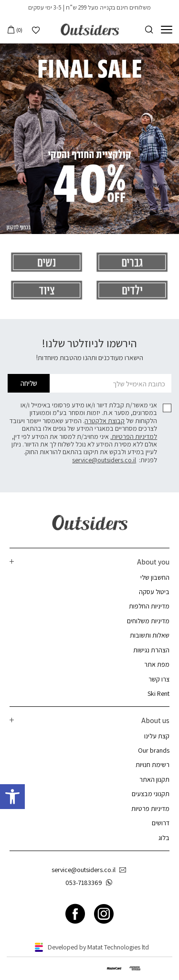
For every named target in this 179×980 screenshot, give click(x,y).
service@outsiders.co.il (104, 460)
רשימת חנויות (153, 765)
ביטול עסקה (154, 592)
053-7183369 (91, 883)
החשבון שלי (155, 577)
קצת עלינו (157, 736)
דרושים (161, 823)
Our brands (154, 750)
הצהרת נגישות (151, 650)
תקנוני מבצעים (151, 794)
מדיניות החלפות (149, 606)
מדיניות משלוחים (148, 621)
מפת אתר (157, 664)
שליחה (29, 383)
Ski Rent (158, 693)
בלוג (164, 838)
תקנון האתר (154, 779)
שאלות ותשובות (150, 635)
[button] (12, 797)
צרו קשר (159, 679)
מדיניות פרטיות (150, 809)
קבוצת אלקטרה (105, 421)
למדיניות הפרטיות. (134, 437)
